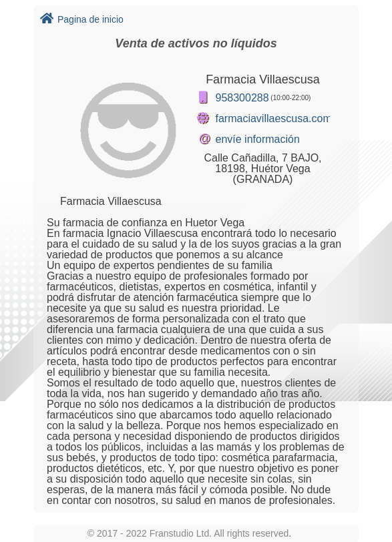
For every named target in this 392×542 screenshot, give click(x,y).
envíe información (258, 139)
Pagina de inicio (82, 19)
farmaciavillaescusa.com (274, 118)
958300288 (242, 98)
